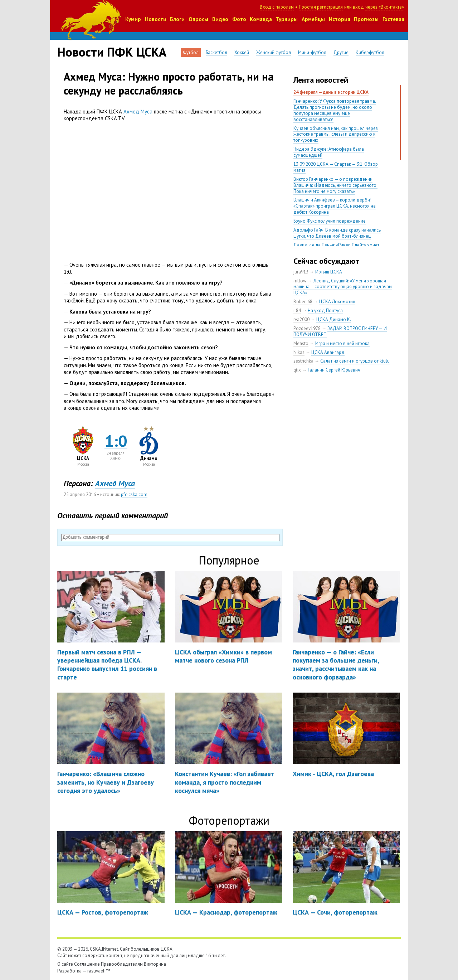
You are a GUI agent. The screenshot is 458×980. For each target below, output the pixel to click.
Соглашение (87, 964)
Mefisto (301, 343)
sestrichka (303, 361)
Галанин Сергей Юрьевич (334, 370)
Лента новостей (321, 80)
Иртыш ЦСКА (329, 272)
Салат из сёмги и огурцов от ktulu (355, 361)
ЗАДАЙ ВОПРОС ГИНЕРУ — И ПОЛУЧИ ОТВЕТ (340, 331)
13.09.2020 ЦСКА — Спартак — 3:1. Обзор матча (336, 167)
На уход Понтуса (325, 311)
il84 (297, 311)
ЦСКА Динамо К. (334, 319)
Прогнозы (366, 19)
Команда (261, 19)
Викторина (155, 964)
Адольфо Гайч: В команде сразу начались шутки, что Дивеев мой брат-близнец (337, 233)
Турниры (287, 19)
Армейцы (313, 19)
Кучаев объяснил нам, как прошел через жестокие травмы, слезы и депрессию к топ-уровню (336, 134)
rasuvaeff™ (99, 971)
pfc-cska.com (134, 494)
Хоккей (242, 52)
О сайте (65, 964)
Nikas (299, 352)
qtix (297, 370)
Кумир (133, 19)
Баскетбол (216, 52)
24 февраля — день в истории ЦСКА (331, 92)
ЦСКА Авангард (328, 352)
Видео (220, 19)
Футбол (191, 52)
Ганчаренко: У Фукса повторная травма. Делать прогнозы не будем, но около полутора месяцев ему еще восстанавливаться (335, 110)
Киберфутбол (370, 52)
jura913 (301, 272)
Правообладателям (122, 964)
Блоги (177, 19)
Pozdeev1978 (307, 328)
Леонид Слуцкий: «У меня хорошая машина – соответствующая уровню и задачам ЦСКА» (343, 287)
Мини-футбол (312, 52)
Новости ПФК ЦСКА (112, 52)
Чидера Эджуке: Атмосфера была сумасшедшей (329, 152)
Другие (341, 52)
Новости (156, 19)
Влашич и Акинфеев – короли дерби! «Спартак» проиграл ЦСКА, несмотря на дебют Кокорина (335, 206)
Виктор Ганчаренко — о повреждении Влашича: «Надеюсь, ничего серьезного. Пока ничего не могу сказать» (335, 185)
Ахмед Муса (138, 111)
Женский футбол (274, 52)
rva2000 (301, 319)
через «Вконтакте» (385, 7)
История (340, 19)
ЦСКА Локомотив (337, 302)
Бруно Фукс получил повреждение (330, 221)
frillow (300, 281)
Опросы (198, 19)
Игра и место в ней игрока (342, 343)
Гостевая (393, 19)
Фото (239, 19)
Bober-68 (303, 302)
